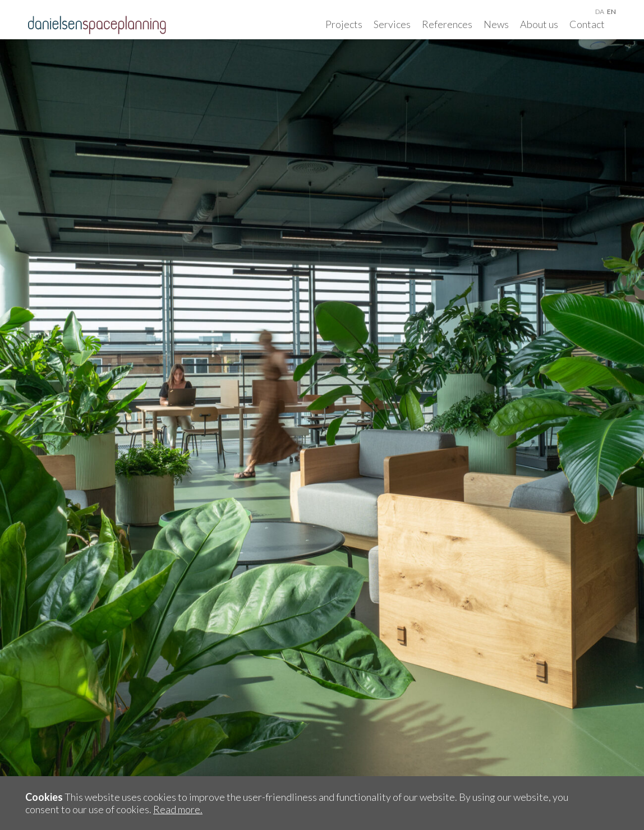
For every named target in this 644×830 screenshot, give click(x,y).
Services (392, 24)
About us (539, 24)
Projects (344, 24)
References (447, 24)
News (496, 24)
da (600, 11)
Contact (587, 24)
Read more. (178, 809)
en (611, 11)
